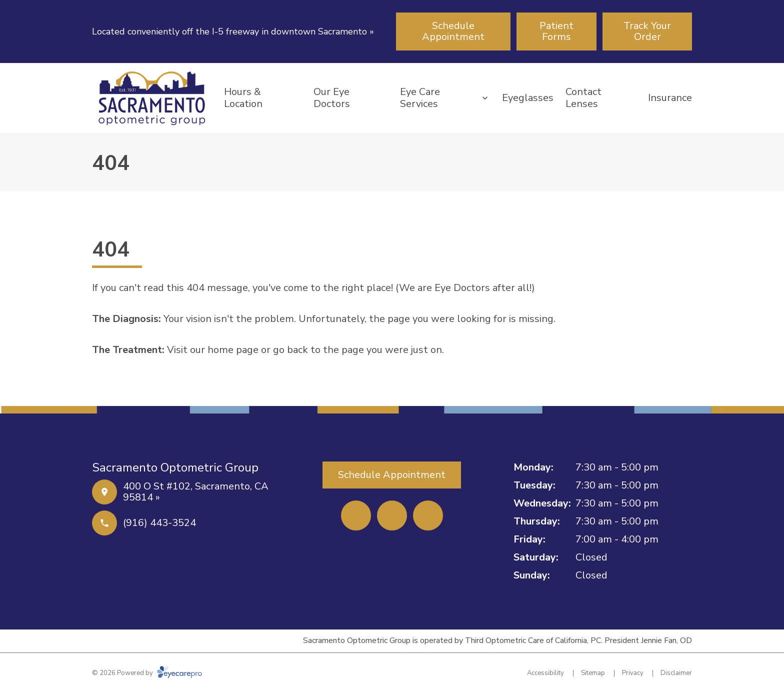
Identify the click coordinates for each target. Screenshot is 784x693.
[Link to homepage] (152, 98)
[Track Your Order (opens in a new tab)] (647, 31)
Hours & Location (243, 98)
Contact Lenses (583, 98)
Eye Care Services (420, 98)
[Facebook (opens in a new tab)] (356, 515)
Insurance (670, 98)
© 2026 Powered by (147, 673)
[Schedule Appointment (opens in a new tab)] (453, 31)
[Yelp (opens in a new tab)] (392, 515)
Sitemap (593, 673)
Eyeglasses (528, 98)
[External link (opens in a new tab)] (428, 515)
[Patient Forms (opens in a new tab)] (556, 31)
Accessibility (545, 673)
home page (233, 350)
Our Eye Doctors (332, 98)
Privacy (633, 673)
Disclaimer (676, 673)
